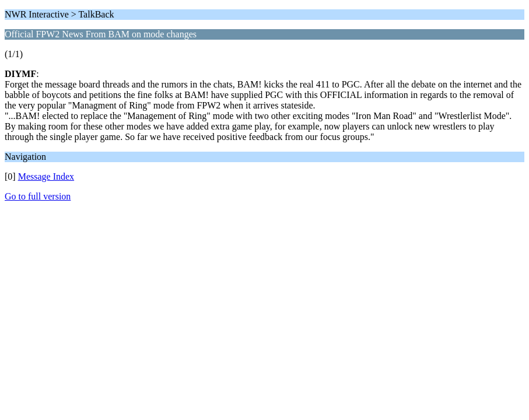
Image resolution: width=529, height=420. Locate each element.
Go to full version (38, 196)
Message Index (46, 176)
